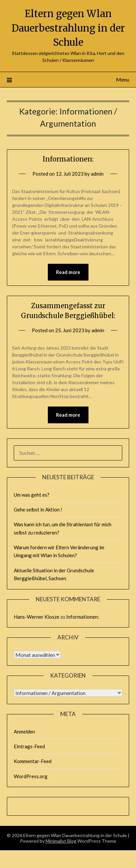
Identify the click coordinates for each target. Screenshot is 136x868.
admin (97, 174)
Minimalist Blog (61, 841)
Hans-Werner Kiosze (37, 617)
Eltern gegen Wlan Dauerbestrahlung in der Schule (68, 28)
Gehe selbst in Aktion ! (38, 509)
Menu (123, 79)
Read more (68, 272)
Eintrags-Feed (29, 746)
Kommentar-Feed (33, 761)
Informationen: (68, 159)
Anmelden (24, 732)
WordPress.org (31, 776)
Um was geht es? (32, 495)
